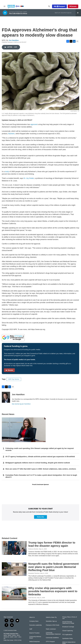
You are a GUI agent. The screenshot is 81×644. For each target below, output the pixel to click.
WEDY (18, 635)
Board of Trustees (34, 633)
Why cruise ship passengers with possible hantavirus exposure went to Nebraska (53, 591)
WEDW (14, 635)
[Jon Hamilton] (6, 397)
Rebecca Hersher (33, 549)
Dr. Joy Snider (29, 178)
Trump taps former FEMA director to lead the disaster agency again (52, 544)
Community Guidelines (52, 638)
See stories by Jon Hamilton (21, 404)
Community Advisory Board (35, 637)
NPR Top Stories (14, 379)
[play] (5, 13)
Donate (74, 6)
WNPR (12, 637)
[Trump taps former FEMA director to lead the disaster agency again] (14, 548)
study (7, 172)
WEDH (5, 635)
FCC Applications (67, 635)
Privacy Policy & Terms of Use (70, 618)
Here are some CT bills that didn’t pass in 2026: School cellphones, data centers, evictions (41, 469)
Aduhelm (11, 134)
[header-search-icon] (49, 6)
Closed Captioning (68, 631)
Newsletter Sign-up (51, 621)
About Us (32, 617)
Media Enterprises (35, 642)
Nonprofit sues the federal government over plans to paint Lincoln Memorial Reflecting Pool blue (54, 567)
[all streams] (78, 13)
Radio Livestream (51, 629)
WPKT (16, 637)
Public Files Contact (8, 640)
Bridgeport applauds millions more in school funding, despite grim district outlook (38, 463)
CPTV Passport (50, 642)
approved (34, 124)
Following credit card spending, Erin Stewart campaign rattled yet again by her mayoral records (40, 449)
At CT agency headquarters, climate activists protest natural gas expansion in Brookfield (40, 457)
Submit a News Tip (51, 617)
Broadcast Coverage (68, 627)
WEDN (10, 635)
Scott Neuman (32, 598)
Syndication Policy (68, 638)
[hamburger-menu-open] (4, 6)
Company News (34, 621)
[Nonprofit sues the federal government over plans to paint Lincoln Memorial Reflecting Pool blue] (14, 569)
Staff (31, 629)
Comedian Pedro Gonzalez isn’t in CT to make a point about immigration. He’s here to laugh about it (41, 476)
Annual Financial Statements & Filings (68, 622)
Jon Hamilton (14, 40)
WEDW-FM (6, 637)
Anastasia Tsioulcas (34, 573)
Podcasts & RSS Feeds (53, 625)
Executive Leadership (36, 625)
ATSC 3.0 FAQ (18, 640)
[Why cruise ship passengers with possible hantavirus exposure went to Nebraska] (14, 593)
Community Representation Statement (53, 633)
